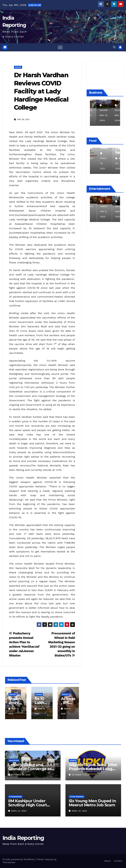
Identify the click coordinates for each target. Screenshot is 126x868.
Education (14, 760)
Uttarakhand (15, 797)
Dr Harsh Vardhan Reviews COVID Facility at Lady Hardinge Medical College (41, 91)
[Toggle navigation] (60, 47)
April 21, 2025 (19, 811)
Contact (118, 861)
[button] (114, 47)
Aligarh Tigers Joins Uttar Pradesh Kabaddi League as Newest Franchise (93, 769)
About (107, 861)
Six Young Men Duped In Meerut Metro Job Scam (92, 803)
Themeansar (9, 862)
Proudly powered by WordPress (19, 859)
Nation (18, 67)
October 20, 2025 (21, 775)
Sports (73, 760)
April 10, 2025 (79, 811)
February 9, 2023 (112, 212)
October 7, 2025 (81, 775)
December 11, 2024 (97, 115)
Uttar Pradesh (77, 797)
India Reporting (23, 838)
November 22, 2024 (113, 115)
